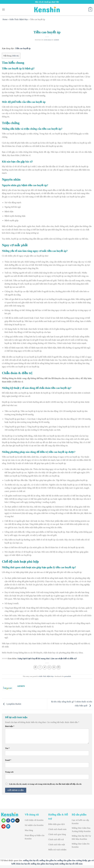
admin (56, 40)
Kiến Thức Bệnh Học (19, 19)
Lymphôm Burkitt (12, 704)
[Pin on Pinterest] (54, 667)
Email (8, 760)
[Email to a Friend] (49, 667)
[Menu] (3, 9)
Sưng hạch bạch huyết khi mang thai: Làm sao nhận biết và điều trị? (47, 659)
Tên (7, 748)
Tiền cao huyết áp (23, 48)
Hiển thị (15, 56)
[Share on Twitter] (45, 667)
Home (5, 19)
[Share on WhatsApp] (35, 667)
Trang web (9, 772)
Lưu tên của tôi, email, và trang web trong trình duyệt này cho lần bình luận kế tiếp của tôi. (45, 784)
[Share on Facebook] (40, 667)
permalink (68, 676)
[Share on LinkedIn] (59, 667)
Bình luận (10, 726)
